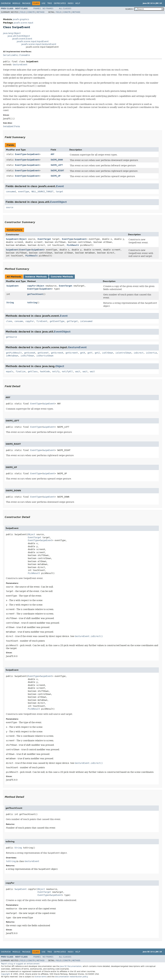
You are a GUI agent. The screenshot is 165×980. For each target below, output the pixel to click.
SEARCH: (129, 9)
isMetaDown (12, 356)
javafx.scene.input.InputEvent (33, 41)
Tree (50, 3)
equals (10, 372)
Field (23, 12)
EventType (20, 154)
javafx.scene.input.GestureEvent (39, 44)
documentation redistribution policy (71, 977)
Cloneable (24, 55)
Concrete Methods (62, 277)
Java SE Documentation (71, 966)
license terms (41, 977)
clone (9, 321)
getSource (11, 337)
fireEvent (42, 321)
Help (78, 3)
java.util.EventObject (19, 36)
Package (26, 3)
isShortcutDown (45, 356)
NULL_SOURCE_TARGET (42, 192)
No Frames (48, 9)
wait (78, 372)
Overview (6, 3)
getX (83, 353)
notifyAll (67, 372)
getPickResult (14, 353)
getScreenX (57, 353)
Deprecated (60, 3)
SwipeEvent (33, 154)
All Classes (65, 9)
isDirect (139, 353)
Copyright (6, 974)
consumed (11, 192)
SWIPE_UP (56, 176)
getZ (97, 353)
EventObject (58, 202)
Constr (31, 12)
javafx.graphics (21, 19)
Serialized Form (11, 126)
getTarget (72, 321)
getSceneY (43, 353)
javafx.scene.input (23, 23)
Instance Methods (36, 277)
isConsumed (86, 321)
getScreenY (72, 353)
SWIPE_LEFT (57, 165)
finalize (21, 372)
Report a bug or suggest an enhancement (20, 964)
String (10, 303)
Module (16, 3)
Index (71, 3)
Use (44, 3)
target (59, 192)
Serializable (10, 55)
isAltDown (108, 353)
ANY (52, 154)
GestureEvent (20, 65)
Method (40, 12)
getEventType (57, 321)
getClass (33, 372)
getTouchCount (35, 294)
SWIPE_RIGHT (57, 171)
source (10, 207)
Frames (37, 9)
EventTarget (44, 239)
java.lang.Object (12, 33)
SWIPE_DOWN (57, 160)
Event (60, 186)
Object (23, 239)
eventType (24, 192)
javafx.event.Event (22, 39)
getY (90, 353)
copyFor (31, 286)
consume (19, 321)
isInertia (151, 353)
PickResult (73, 245)
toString (32, 303)
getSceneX (30, 353)
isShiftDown (27, 356)
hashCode (45, 372)
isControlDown (123, 353)
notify (56, 372)
